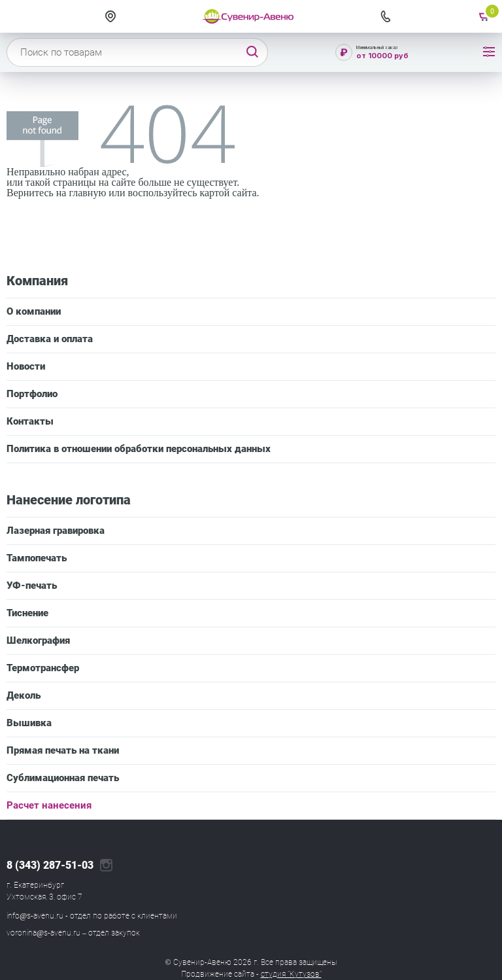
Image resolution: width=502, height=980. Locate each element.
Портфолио (32, 394)
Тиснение (27, 613)
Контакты (30, 421)
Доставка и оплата (50, 339)
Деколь (24, 695)
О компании (34, 311)
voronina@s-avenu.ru (43, 933)
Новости (26, 366)
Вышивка (29, 723)
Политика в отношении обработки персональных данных (139, 449)
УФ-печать (32, 586)
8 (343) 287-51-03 (50, 866)
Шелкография (38, 640)
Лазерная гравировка (56, 531)
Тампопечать (37, 558)
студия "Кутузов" (291, 974)
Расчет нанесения (49, 805)
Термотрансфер (43, 668)
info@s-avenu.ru (35, 916)
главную (87, 193)
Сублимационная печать (63, 778)
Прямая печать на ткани (63, 750)
